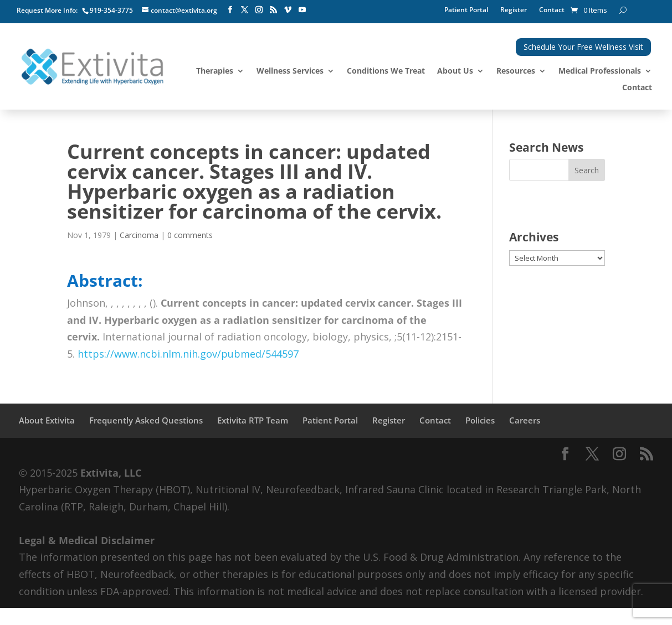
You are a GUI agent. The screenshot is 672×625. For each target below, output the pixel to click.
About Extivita (47, 420)
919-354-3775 (111, 10)
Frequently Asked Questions (146, 420)
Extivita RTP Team (253, 420)
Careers (525, 420)
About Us (455, 71)
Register (514, 10)
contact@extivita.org (184, 10)
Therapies (215, 71)
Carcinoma (139, 235)
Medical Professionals (600, 71)
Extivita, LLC (111, 473)
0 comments (190, 235)
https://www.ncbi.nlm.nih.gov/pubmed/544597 (188, 354)
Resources (516, 71)
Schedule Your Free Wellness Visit (583, 47)
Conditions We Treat (386, 71)
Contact (552, 10)
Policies (480, 420)
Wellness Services (290, 71)
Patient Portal (466, 10)
